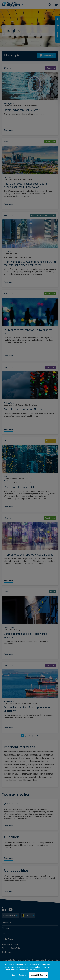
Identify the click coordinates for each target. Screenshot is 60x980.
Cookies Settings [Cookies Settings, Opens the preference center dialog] (19, 975)
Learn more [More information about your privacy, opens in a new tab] (34, 970)
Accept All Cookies (39, 975)
